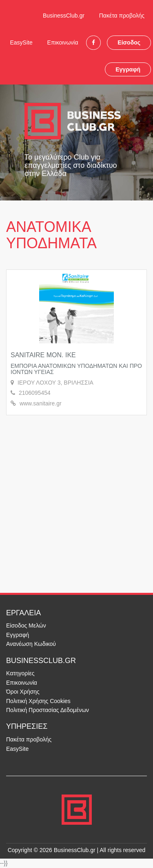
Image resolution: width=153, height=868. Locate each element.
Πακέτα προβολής (122, 16)
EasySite (21, 42)
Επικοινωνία (63, 42)
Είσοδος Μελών (26, 625)
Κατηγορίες (20, 673)
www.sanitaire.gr (41, 403)
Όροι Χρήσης (23, 692)
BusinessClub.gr (64, 16)
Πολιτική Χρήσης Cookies (38, 701)
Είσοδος (129, 42)
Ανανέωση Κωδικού (31, 644)
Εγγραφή (128, 69)
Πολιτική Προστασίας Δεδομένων (48, 710)
